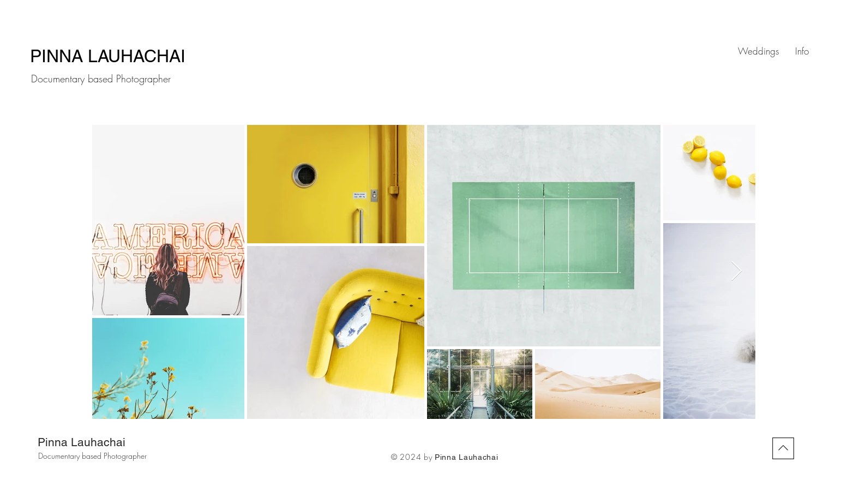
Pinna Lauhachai (82, 442)
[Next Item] (737, 271)
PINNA (59, 56)
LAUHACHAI (139, 56)
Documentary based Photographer (92, 456)
